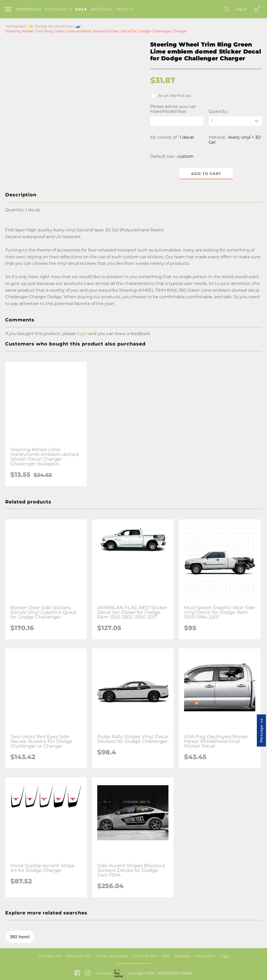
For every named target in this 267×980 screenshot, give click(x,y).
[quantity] (235, 121)
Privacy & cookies (112, 956)
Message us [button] (261, 730)
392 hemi (20, 937)
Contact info (50, 956)
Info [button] (125, 9)
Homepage (29, 9)
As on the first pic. (171, 96)
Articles (102, 9)
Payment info (79, 956)
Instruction (205, 956)
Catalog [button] (59, 9)
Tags (224, 956)
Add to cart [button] (206, 174)
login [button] (82, 334)
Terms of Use (145, 956)
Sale (81, 9)
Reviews (182, 956)
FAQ (166, 956)
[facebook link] (77, 973)
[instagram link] (88, 973)
